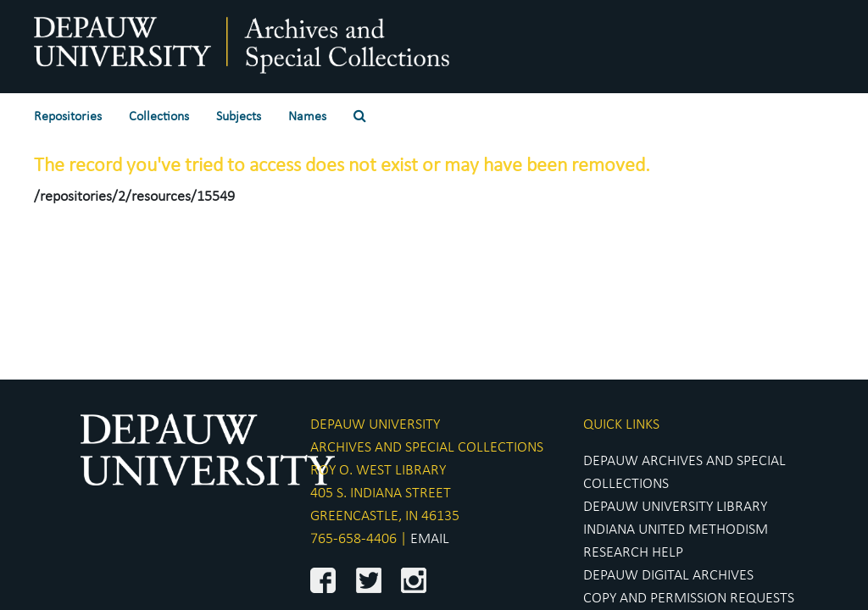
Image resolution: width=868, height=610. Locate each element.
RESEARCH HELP (633, 553)
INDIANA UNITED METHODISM (676, 530)
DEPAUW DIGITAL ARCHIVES (668, 576)
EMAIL (430, 539)
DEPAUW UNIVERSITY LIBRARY (675, 507)
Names (307, 117)
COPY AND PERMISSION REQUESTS (689, 599)
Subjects (239, 117)
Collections (159, 117)
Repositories (68, 117)
